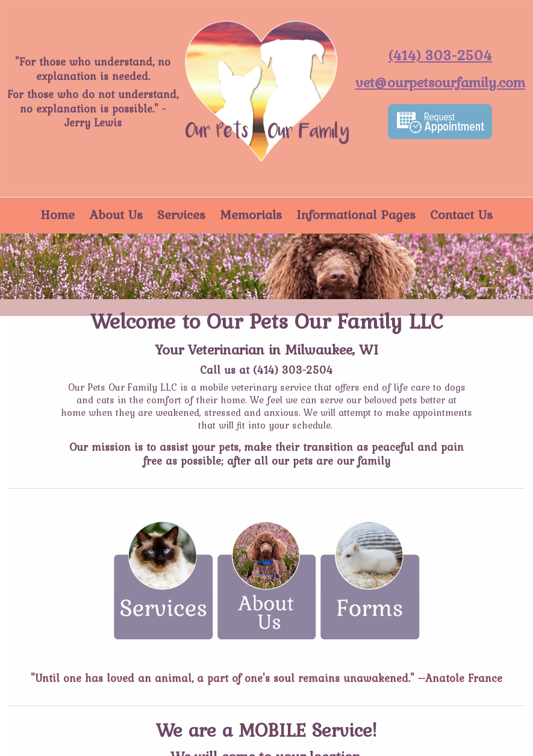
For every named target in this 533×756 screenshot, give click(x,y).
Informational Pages (356, 214)
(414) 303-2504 (293, 370)
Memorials (251, 214)
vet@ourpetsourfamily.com (440, 82)
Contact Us (461, 214)
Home (58, 214)
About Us (116, 214)
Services (181, 214)
